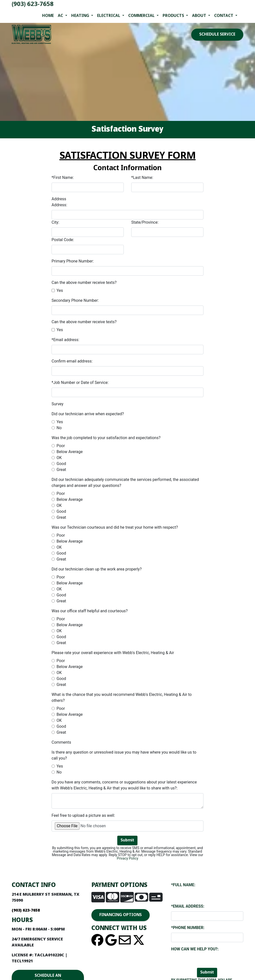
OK (59, 458)
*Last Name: (142, 178)
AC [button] (61, 16)
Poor (61, 446)
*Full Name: (183, 885)
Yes (60, 290)
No (59, 428)
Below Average (70, 452)
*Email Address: (188, 906)
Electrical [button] (109, 16)
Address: (59, 205)
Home (48, 16)
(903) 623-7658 (33, 4)
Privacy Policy (127, 858)
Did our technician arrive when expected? (88, 414)
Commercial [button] (142, 16)
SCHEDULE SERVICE (217, 34)
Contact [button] (224, 16)
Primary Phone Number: (73, 261)
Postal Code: (63, 240)
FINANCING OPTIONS (121, 915)
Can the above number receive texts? (84, 283)
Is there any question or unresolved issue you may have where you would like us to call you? (124, 755)
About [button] (200, 16)
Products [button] (174, 16)
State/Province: (145, 222)
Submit (127, 840)
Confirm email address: (72, 361)
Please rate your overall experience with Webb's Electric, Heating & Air (113, 653)
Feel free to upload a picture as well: (83, 815)
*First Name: (63, 178)
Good (61, 464)
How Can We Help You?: (195, 949)
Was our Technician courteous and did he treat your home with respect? (115, 527)
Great (61, 470)
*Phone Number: (188, 928)
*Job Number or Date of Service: (80, 383)
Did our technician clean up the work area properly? (97, 569)
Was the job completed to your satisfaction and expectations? (106, 438)
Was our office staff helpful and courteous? (90, 611)
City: (55, 222)
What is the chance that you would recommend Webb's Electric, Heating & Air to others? (122, 697)
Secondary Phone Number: (75, 300)
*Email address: (65, 340)
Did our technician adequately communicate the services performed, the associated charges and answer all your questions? (125, 483)
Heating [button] (81, 16)
